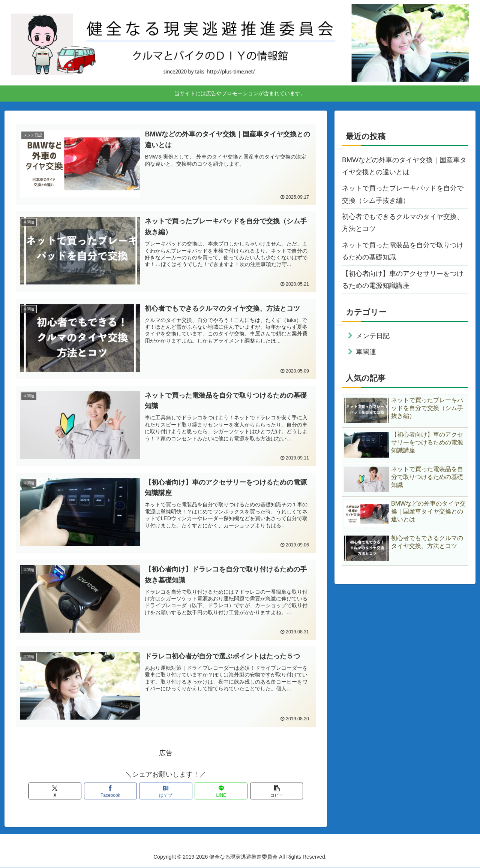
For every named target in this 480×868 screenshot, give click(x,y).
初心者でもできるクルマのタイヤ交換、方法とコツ (403, 223)
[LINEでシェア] (216, 791)
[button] (267, 791)
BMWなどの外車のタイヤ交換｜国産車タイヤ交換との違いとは (404, 166)
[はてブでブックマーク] (166, 791)
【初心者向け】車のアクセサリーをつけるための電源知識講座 (403, 280)
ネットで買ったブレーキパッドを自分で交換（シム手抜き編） (403, 194)
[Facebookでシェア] (115, 791)
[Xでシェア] (65, 791)
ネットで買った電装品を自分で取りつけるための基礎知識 (403, 251)
